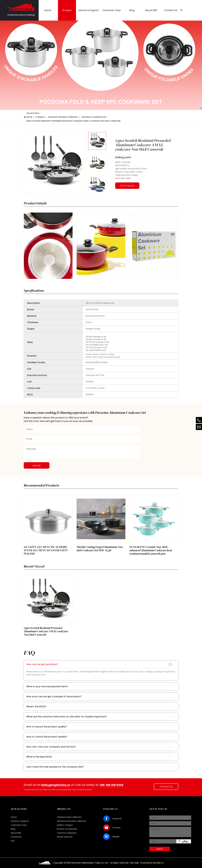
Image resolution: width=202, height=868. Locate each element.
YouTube (117, 828)
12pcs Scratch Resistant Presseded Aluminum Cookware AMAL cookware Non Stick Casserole (46, 631)
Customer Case (19, 825)
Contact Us (166, 787)
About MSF (16, 833)
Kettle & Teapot (65, 825)
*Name (154, 818)
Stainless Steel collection (69, 817)
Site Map (134, 863)
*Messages (155, 829)
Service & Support (20, 821)
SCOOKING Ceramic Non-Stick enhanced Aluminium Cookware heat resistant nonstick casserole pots (151, 550)
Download (16, 837)
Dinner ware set (65, 837)
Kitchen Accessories (67, 829)
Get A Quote (127, 186)
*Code (153, 841)
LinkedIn (116, 837)
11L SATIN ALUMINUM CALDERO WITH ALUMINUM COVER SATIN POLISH (46, 550)
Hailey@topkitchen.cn (56, 785)
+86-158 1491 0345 (112, 785)
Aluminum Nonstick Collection (72, 821)
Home (14, 817)
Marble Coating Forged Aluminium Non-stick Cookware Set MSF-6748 (100, 549)
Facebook (117, 819)
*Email (153, 823)
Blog (13, 829)
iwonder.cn (158, 863)
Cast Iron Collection (67, 833)
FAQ (13, 841)
